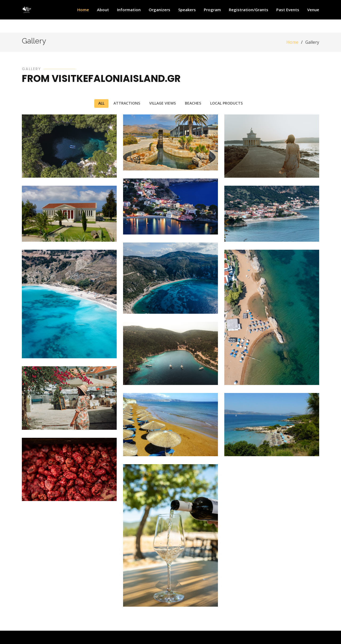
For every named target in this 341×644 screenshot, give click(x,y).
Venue (313, 10)
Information (129, 10)
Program (212, 10)
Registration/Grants (249, 10)
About (103, 10)
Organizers (159, 10)
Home (83, 10)
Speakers (187, 10)
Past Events (288, 10)
